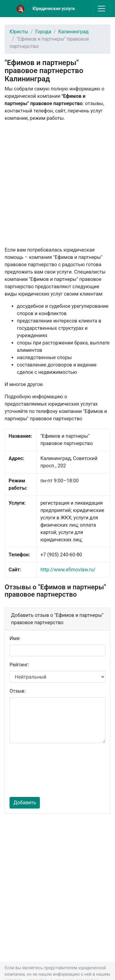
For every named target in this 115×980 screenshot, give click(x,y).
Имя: (15, 638)
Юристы (19, 32)
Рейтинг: (19, 665)
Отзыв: (17, 691)
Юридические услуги (54, 9)
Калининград (73, 32)
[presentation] (35, 770)
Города (43, 32)
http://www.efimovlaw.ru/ (68, 570)
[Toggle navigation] (102, 9)
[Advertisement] (57, 184)
